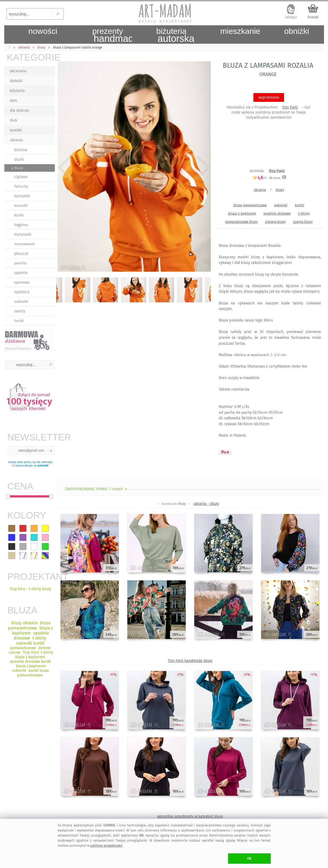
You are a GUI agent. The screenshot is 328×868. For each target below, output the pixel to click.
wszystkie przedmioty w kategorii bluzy (190, 816)
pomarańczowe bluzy (241, 222)
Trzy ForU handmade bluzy (190, 661)
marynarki (23, 234)
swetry (20, 311)
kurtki (19, 215)
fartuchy (21, 186)
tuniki (19, 321)
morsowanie (25, 244)
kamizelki (22, 196)
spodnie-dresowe (277, 213)
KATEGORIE (31, 57)
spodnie (21, 273)
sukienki (21, 302)
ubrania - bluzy (206, 504)
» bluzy (17, 168)
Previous (65, 167)
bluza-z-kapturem (242, 213)
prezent (43, 466)
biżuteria (17, 91)
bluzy (280, 190)
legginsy (21, 225)
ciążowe (21, 177)
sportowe (22, 282)
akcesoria (18, 71)
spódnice (22, 292)
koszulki (21, 206)
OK (249, 859)
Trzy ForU (290, 107)
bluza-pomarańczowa (250, 205)
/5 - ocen (266, 178)
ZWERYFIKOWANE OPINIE (97, 489)
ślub (13, 120)
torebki (16, 130)
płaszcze (21, 254)
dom (14, 101)
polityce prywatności (106, 845)
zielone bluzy (275, 222)
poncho (20, 263)
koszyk (313, 17)
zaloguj (291, 17)
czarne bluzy (303, 222)
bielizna (21, 150)
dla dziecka (19, 110)
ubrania (16, 140)
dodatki (16, 81)
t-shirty (304, 213)
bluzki (19, 160)
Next (202, 167)
